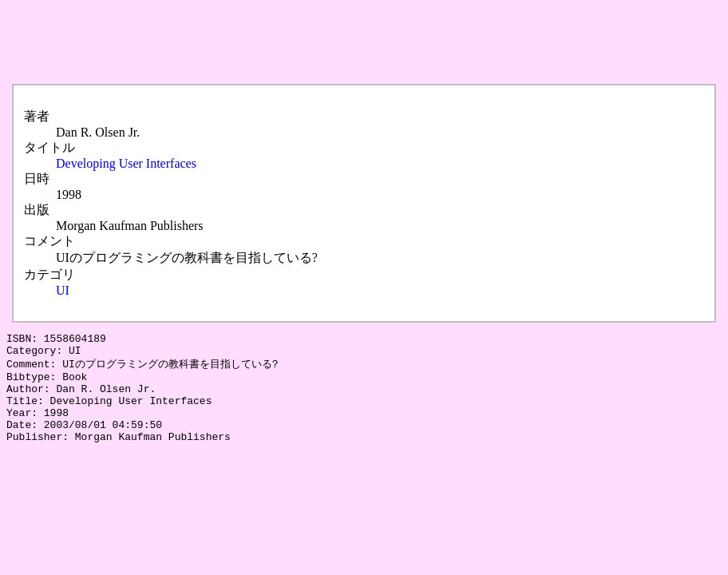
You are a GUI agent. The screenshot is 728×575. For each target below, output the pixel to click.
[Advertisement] (297, 42)
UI (63, 290)
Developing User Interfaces (126, 163)
